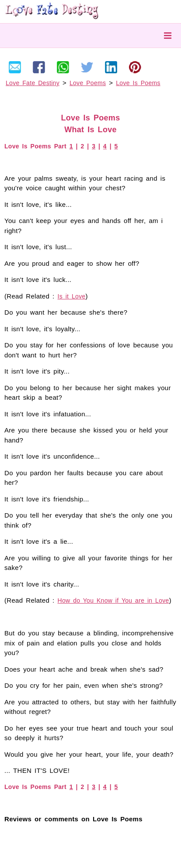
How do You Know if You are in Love (113, 600)
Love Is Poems (138, 83)
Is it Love (72, 296)
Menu (168, 36)
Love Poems (88, 83)
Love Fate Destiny (33, 83)
